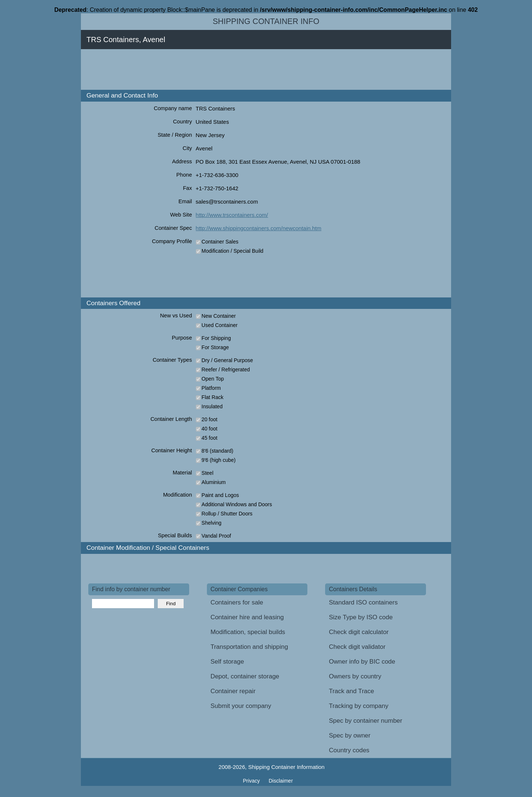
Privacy (252, 781)
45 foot (210, 438)
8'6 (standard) (218, 451)
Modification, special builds (248, 632)
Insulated (212, 406)
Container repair (233, 691)
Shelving (212, 523)
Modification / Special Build (233, 251)
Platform (211, 388)
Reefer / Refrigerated (226, 369)
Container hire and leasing (247, 617)
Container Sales (220, 242)
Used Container (220, 325)
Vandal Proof (216, 536)
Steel (208, 473)
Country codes (349, 750)
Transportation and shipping (249, 647)
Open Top (213, 379)
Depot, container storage (245, 676)
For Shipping (216, 338)
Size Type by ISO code (361, 617)
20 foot (210, 419)
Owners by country (355, 676)
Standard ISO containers (363, 602)
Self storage (227, 662)
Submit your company (241, 706)
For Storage (215, 347)
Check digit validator (357, 647)
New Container (219, 316)
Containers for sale (237, 602)
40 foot (210, 429)
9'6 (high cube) (219, 460)
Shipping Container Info (266, 21)
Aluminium (214, 482)
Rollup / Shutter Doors (227, 514)
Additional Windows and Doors (237, 504)
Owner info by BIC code (362, 662)
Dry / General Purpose (227, 360)
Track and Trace (351, 691)
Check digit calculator (359, 632)
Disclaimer (281, 781)
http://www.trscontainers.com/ (232, 215)
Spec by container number (365, 721)
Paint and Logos (220, 495)
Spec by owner (349, 735)
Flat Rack (213, 397)
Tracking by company (359, 706)
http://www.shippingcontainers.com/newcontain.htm (259, 228)
